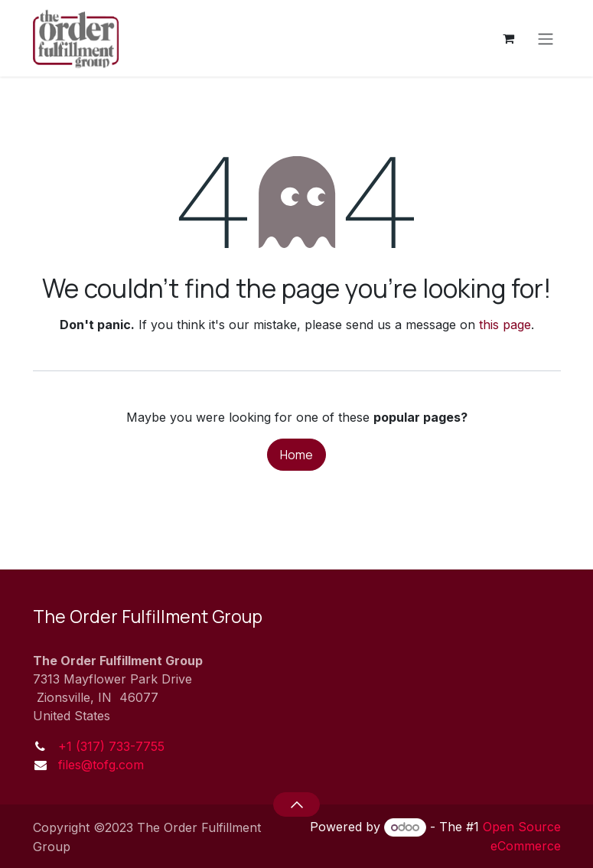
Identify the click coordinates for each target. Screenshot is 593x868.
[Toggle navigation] (546, 38)
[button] (296, 804)
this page (505, 325)
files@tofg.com (101, 765)
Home (296, 455)
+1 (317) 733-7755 (111, 746)
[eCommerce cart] (509, 38)
